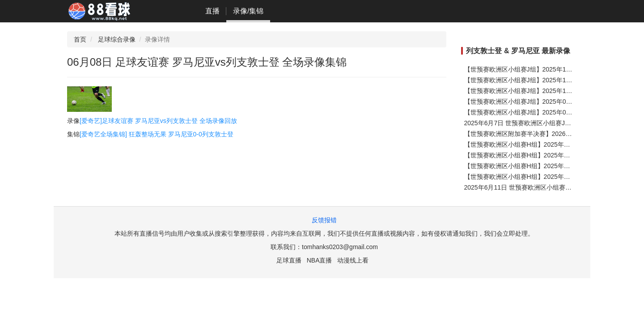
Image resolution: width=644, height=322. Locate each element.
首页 (80, 39)
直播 (212, 11)
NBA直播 (320, 260)
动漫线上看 (353, 260)
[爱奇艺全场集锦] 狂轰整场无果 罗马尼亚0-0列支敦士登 (157, 134)
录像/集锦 (248, 11)
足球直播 (289, 260)
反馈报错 (324, 220)
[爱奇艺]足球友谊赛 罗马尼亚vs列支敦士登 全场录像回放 (158, 121)
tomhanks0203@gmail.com (340, 247)
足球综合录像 (117, 39)
